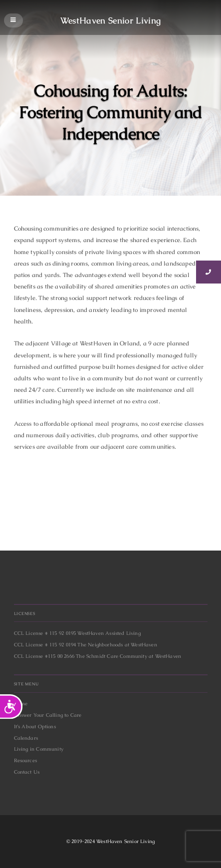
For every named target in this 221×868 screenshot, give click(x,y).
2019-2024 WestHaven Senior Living (113, 841)
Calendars (26, 738)
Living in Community (39, 749)
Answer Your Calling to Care (48, 715)
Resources (26, 760)
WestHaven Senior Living (111, 20)
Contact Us (27, 772)
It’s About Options (35, 726)
